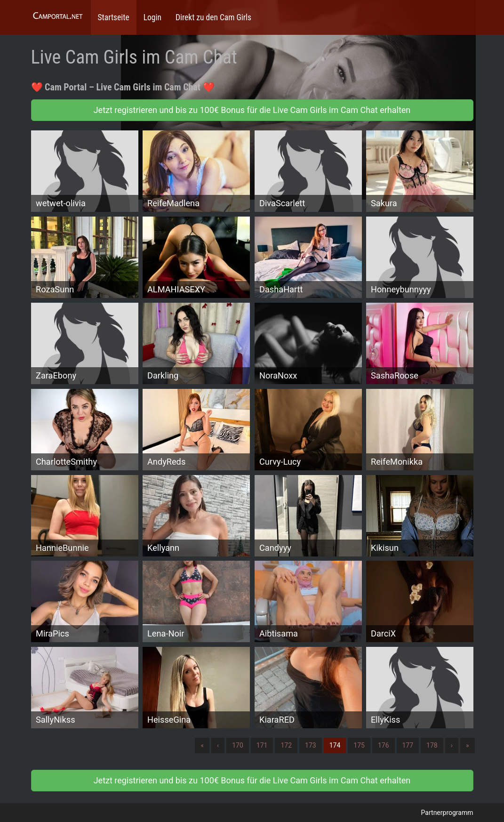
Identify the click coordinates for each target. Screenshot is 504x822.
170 (238, 745)
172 (286, 745)
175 (359, 745)
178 (432, 745)
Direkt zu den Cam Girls (213, 17)
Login (152, 17)
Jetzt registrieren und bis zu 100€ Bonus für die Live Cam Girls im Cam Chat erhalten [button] (252, 110)
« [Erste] (202, 745)
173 (311, 745)
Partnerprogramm (447, 813)
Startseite (114, 17)
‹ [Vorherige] (218, 745)
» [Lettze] (468, 745)
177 (408, 745)
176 (384, 745)
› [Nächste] (452, 745)
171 (262, 745)
